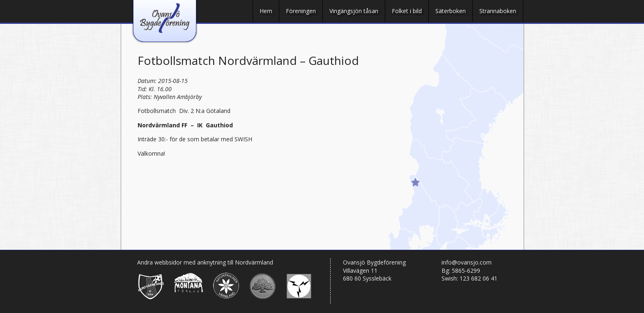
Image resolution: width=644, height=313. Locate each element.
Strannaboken (498, 11)
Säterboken (451, 11)
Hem (266, 11)
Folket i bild (407, 11)
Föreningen (301, 11)
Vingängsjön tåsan (354, 11)
